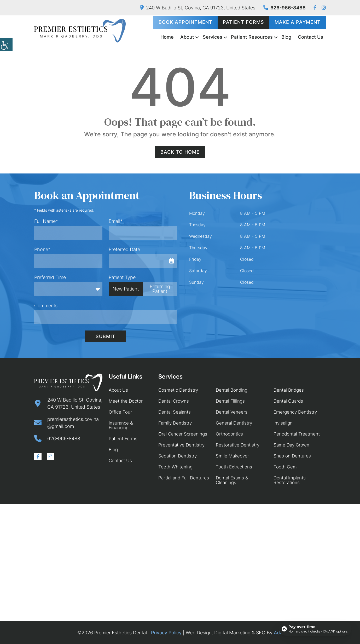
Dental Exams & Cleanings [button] (232, 480)
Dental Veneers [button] (232, 412)
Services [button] (213, 37)
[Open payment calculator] (315, 629)
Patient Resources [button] (252, 37)
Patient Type (122, 277)
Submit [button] (106, 336)
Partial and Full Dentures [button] (184, 478)
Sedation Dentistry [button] (178, 456)
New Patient (126, 289)
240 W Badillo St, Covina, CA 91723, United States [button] (198, 8)
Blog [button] (286, 37)
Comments (46, 306)
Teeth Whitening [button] (175, 467)
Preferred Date (124, 249)
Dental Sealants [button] (175, 412)
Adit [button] (278, 633)
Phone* (42, 249)
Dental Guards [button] (288, 401)
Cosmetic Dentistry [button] (178, 390)
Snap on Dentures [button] (292, 456)
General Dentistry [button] (234, 423)
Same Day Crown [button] (291, 445)
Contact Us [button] (310, 37)
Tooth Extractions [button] (234, 467)
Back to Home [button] (180, 152)
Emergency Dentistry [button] (295, 412)
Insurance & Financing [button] (121, 425)
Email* (116, 221)
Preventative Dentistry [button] (181, 445)
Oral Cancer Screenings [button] (183, 434)
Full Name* (46, 221)
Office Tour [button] (120, 412)
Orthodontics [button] (229, 434)
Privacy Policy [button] (166, 633)
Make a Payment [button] (298, 22)
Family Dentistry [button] (175, 423)
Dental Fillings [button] (230, 401)
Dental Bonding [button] (232, 390)
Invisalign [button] (283, 423)
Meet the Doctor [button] (126, 401)
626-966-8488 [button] (284, 8)
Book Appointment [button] (185, 22)
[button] (6, 44)
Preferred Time (50, 277)
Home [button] (167, 37)
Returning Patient (160, 289)
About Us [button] (118, 390)
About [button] (187, 37)
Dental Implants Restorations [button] (290, 480)
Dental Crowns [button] (174, 401)
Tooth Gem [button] (285, 467)
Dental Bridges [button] (289, 390)
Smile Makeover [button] (232, 456)
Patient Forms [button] (243, 22)
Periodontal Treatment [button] (297, 434)
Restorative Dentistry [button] (238, 445)
